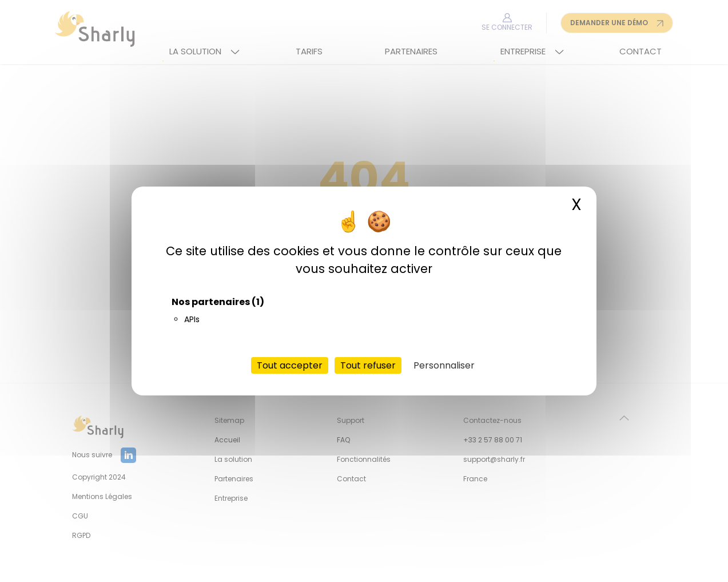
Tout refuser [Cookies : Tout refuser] (368, 365)
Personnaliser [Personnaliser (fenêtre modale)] (444, 365)
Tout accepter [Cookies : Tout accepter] (290, 365)
